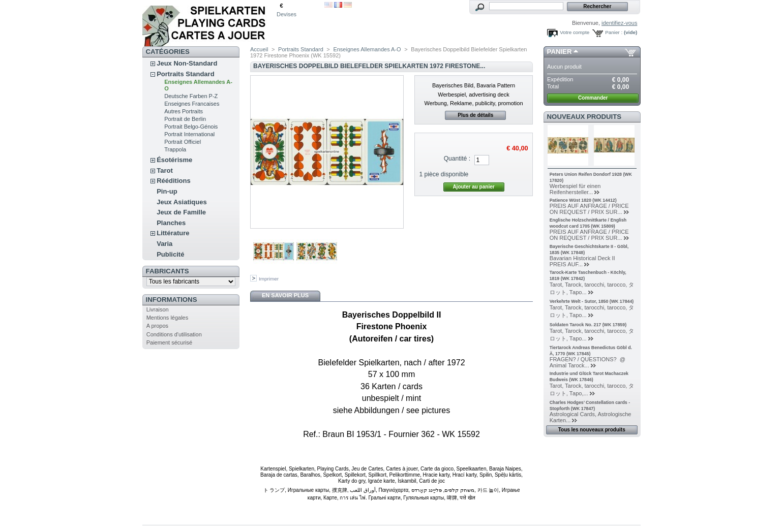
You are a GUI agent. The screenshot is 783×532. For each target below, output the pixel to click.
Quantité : (457, 159)
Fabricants (168, 271)
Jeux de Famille (181, 212)
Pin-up (167, 191)
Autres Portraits (184, 111)
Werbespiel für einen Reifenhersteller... (575, 189)
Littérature (173, 233)
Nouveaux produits (584, 117)
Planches (171, 223)
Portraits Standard (185, 74)
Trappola (175, 149)
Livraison (158, 309)
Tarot (165, 170)
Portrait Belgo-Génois (191, 127)
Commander (593, 98)
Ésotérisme (174, 160)
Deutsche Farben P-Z (191, 96)
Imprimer (269, 279)
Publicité (170, 254)
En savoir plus (285, 295)
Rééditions (173, 181)
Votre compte (575, 32)
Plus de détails (475, 115)
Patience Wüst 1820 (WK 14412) (583, 200)
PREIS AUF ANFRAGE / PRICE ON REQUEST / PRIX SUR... (589, 209)
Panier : (614, 32)
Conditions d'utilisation (174, 334)
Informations (172, 300)
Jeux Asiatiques (182, 202)
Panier (560, 52)
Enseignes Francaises (192, 104)
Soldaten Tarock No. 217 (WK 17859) (588, 325)
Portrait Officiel (183, 142)
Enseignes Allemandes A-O (367, 49)
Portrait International (189, 134)
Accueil (259, 49)
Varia (164, 244)
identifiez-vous (619, 23)
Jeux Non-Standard (187, 63)
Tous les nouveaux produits (592, 430)
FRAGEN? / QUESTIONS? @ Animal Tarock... (589, 362)
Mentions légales (168, 318)
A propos (157, 326)
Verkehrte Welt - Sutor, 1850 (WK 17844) (592, 301)
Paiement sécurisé (170, 342)
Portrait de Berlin (185, 119)
